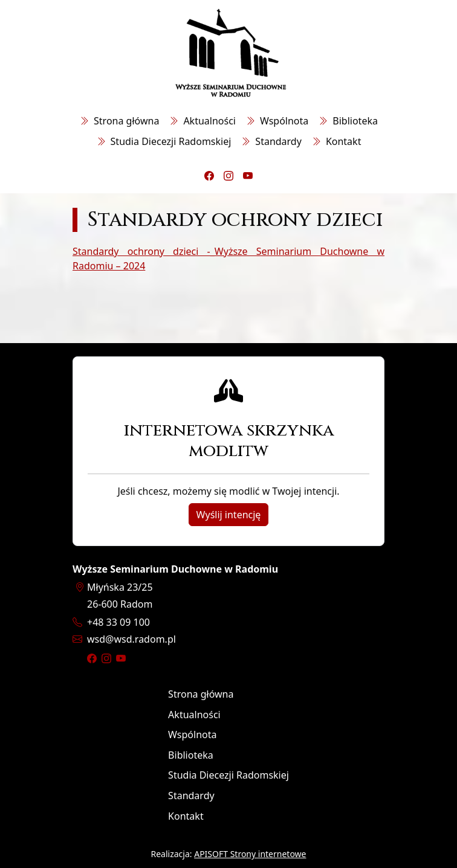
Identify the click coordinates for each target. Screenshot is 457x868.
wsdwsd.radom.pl (131, 639)
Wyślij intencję (229, 515)
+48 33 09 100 (118, 622)
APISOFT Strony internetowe (250, 854)
